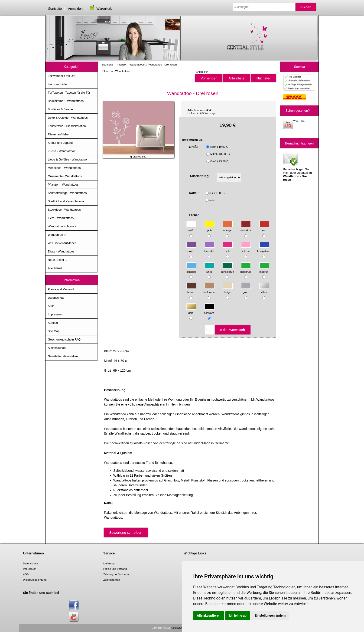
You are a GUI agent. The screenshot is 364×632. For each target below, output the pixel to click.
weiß (191, 228)
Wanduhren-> (57, 235)
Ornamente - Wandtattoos (65, 176)
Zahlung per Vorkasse (116, 574)
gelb (210, 228)
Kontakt (53, 323)
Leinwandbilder (58, 84)
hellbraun (209, 290)
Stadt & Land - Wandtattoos (66, 201)
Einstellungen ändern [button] (270, 616)
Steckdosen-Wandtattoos (64, 210)
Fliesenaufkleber (59, 134)
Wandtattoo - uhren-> (62, 226)
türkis (210, 269)
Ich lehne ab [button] (238, 616)
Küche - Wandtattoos (62, 151)
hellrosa (246, 249)
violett (191, 249)
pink (228, 249)
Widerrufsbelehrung (35, 580)
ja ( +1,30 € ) (217, 193)
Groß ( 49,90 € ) (220, 161)
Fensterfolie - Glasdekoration (67, 126)
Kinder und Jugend (60, 143)
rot (264, 228)
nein (212, 200)
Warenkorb (101, 9)
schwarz (209, 311)
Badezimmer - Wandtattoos (66, 101)
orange (228, 228)
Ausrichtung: (200, 176)
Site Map (54, 331)
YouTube (294, 124)
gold (191, 311)
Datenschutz (56, 298)
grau (246, 290)
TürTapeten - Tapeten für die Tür (69, 93)
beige (228, 290)
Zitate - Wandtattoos (61, 251)
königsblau (264, 249)
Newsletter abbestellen (63, 356)
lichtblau (191, 269)
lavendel (209, 249)
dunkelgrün (227, 269)
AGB (51, 306)
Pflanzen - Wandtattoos (131, 64)
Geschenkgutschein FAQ (64, 339)
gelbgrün (246, 269)
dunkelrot (246, 228)
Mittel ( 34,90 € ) (220, 154)
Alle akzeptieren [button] (209, 616)
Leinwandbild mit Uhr (62, 76)
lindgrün (264, 269)
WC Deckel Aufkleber (62, 243)
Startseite (55, 9)
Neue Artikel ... (57, 260)
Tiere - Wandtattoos (61, 218)
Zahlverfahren (112, 580)
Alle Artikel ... (56, 268)
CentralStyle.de (180, 628)
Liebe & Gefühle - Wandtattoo (67, 159)
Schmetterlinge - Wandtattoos (67, 193)
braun (191, 290)
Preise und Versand (61, 289)
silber (264, 290)
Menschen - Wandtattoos (64, 168)
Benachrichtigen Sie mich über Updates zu (297, 167)
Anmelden (75, 9)
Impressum (55, 314)
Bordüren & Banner (60, 109)
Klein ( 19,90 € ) (220, 147)
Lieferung (109, 563)
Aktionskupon (57, 348)
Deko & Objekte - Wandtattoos (68, 118)
